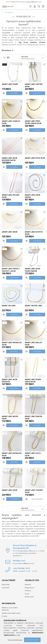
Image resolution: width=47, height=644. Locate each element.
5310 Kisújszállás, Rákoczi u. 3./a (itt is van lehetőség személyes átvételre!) (29, 553)
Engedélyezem (32, 640)
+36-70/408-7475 (13, 2)
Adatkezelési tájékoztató (11, 613)
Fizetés (5, 616)
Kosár (27, 594)
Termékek (6, 588)
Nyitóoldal (6, 584)
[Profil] (35, 6)
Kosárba (14, 93)
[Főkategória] (8, 12)
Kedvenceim (29, 597)
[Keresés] (39, 6)
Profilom (28, 591)
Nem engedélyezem (15, 640)
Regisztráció (29, 588)
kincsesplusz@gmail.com (31, 2)
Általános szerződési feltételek (10, 609)
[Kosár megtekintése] (43, 6)
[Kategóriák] (30, 6)
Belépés (28, 584)
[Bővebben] (23, 50)
